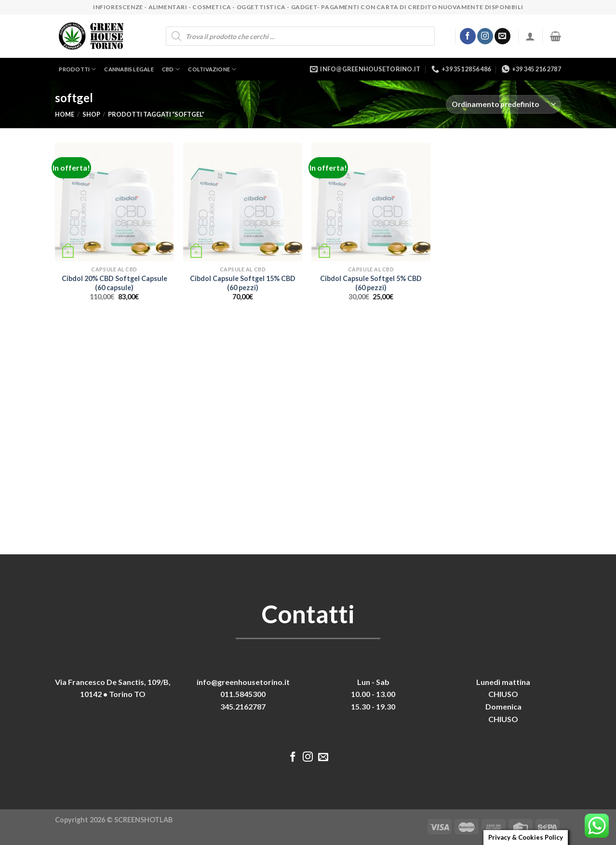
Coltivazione (212, 69)
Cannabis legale (129, 69)
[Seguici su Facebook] (468, 36)
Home (65, 114)
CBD (171, 69)
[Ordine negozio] (503, 104)
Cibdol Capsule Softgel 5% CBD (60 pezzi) (371, 283)
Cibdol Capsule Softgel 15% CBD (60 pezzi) (243, 283)
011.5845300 (243, 694)
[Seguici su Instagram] (485, 36)
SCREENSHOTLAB (143, 820)
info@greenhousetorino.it (243, 682)
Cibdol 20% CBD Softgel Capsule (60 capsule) (114, 283)
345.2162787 (243, 706)
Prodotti (77, 69)
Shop (91, 114)
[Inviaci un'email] (502, 36)
